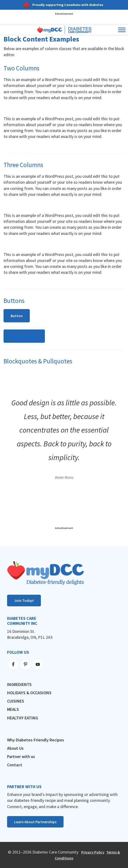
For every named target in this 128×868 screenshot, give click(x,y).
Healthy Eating (23, 718)
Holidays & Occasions (29, 693)
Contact (15, 765)
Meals (13, 709)
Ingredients (19, 684)
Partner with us (21, 756)
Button (17, 316)
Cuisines (16, 701)
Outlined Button (24, 336)
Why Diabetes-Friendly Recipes (36, 740)
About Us (15, 748)
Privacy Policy (93, 852)
